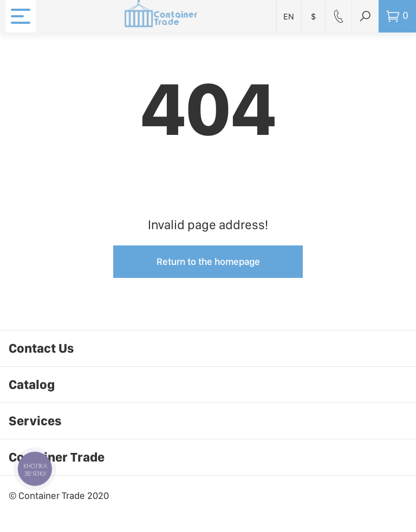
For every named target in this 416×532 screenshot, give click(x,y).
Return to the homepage (208, 261)
